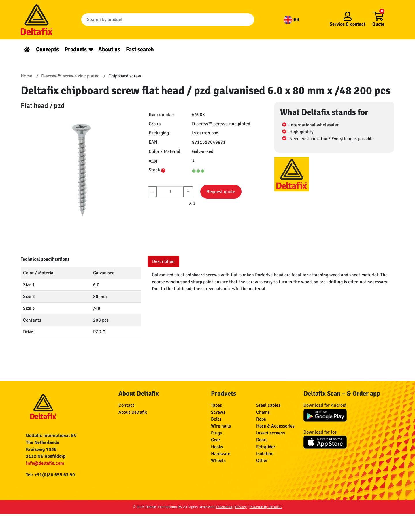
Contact (126, 405)
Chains (263, 412)
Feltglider (266, 447)
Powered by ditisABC (266, 507)
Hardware (221, 454)
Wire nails (221, 426)
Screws (218, 412)
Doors (262, 440)
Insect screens (271, 433)
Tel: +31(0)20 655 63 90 (50, 475)
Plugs (216, 433)
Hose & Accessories (275, 426)
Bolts (216, 419)
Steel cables (268, 405)
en (292, 19)
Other (262, 461)
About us (109, 49)
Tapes (216, 405)
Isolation (265, 454)
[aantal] (170, 192)
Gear (216, 440)
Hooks (217, 447)
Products (76, 49)
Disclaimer (225, 507)
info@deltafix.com (45, 463)
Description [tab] (163, 261)
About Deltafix (133, 412)
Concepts (47, 49)
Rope (261, 419)
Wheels (218, 461)
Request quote (221, 192)
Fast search (140, 49)
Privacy (241, 507)
